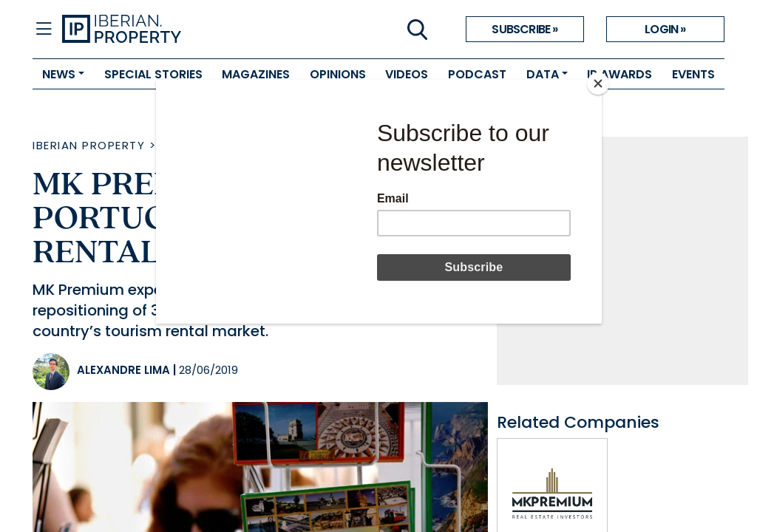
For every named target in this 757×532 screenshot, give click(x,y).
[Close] (598, 83)
